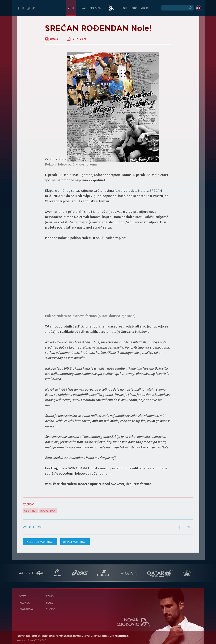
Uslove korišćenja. (119, 636)
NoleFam (96, 8)
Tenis (124, 8)
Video (144, 8)
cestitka (30, 511)
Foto (134, 8)
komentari (40, 542)
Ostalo (54, 39)
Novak (82, 8)
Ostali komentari (75, 542)
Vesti (71, 8)
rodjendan (48, 511)
